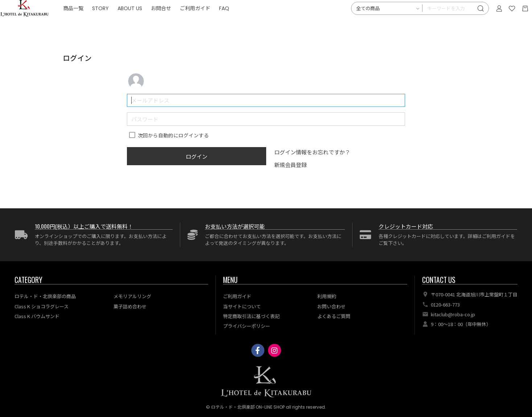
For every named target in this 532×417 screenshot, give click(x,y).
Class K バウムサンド (37, 316)
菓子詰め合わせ (130, 306)
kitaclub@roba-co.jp (453, 314)
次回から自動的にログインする (173, 135)
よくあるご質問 (334, 316)
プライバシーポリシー (247, 326)
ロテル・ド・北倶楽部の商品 (45, 296)
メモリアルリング (132, 296)
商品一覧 (123, 22)
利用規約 (327, 296)
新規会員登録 (290, 165)
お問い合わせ (331, 306)
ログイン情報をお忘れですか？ (312, 152)
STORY (150, 22)
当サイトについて (242, 306)
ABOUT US (180, 22)
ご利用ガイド (245, 22)
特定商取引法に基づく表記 (251, 316)
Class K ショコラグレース (42, 306)
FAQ (274, 22)
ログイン (197, 156)
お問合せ (211, 22)
